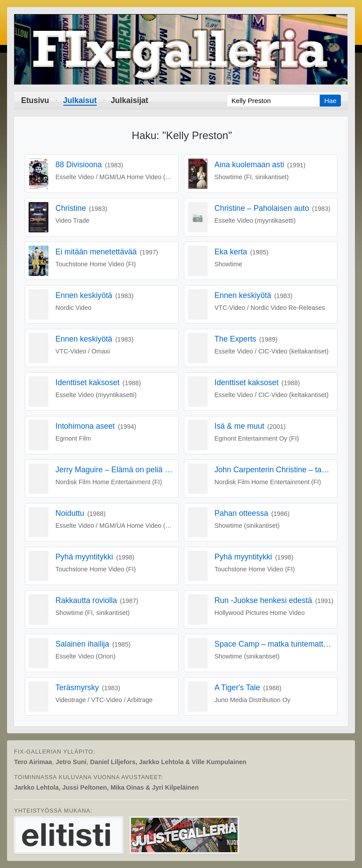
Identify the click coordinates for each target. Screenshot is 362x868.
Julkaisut (80, 100)
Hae (330, 101)
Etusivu (35, 100)
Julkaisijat (130, 100)
